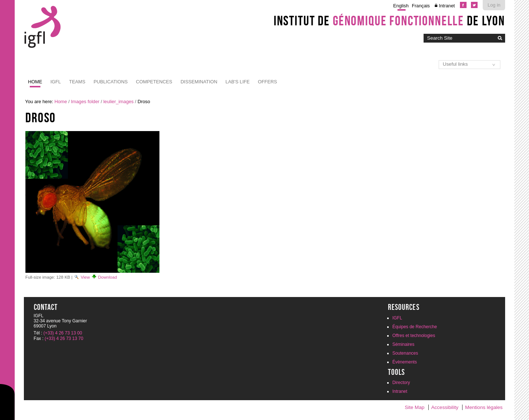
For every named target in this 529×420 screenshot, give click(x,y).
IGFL (55, 82)
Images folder (85, 102)
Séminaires (403, 344)
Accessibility (445, 407)
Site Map (415, 407)
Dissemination (199, 82)
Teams (77, 82)
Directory (401, 383)
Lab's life (238, 82)
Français (421, 6)
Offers (267, 82)
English (401, 6)
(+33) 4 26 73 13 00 (63, 333)
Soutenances (405, 353)
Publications (111, 82)
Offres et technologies (414, 336)
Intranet (447, 6)
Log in (494, 5)
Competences (154, 82)
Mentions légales (484, 407)
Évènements (405, 362)
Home (35, 82)
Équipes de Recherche (415, 327)
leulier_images (118, 102)
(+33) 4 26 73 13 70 (64, 338)
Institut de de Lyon (389, 21)
